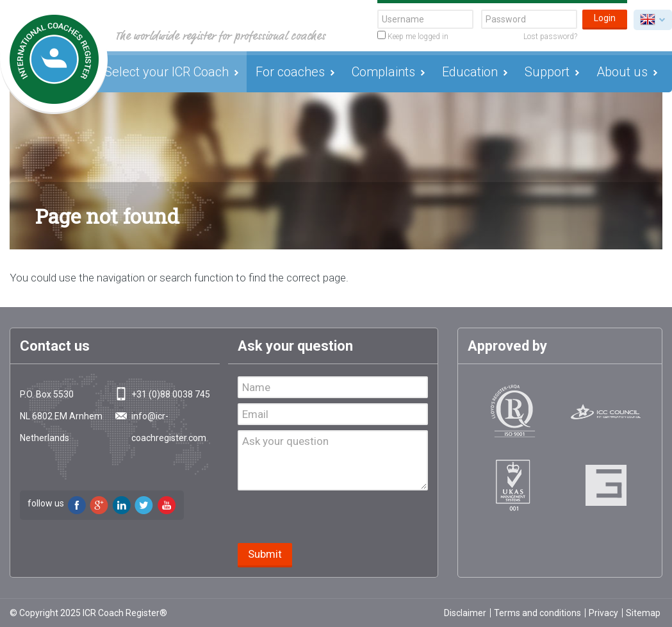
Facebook (77, 505)
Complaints (383, 72)
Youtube (167, 505)
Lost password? (550, 37)
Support (547, 72)
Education (470, 72)
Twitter (144, 505)
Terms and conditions (537, 613)
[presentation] (335, 518)
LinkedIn (122, 505)
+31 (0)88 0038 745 (171, 394)
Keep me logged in (413, 36)
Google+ (99, 505)
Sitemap (643, 613)
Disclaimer (465, 613)
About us (622, 72)
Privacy (603, 613)
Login (605, 18)
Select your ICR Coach (167, 72)
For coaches (290, 72)
